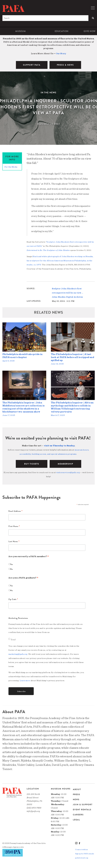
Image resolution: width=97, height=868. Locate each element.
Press (76, 793)
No (11, 568)
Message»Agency (12, 845)
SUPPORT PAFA (32, 65)
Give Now (90, 31)
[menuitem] (21, 31)
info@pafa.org (33, 810)
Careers (78, 813)
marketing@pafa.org (18, 653)
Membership (65, 462)
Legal (76, 818)
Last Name (14, 540)
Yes (11, 563)
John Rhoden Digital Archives (67, 296)
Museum (20, 31)
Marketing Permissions (18, 617)
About (77, 788)
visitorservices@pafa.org (68, 471)
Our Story (61, 53)
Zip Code (13, 598)
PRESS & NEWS (65, 65)
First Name (14, 525)
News (76, 798)
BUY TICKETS (32, 462)
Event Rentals (82, 808)
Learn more (25, 679)
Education (62, 31)
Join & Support (83, 803)
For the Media (11, 167)
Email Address (15, 510)
